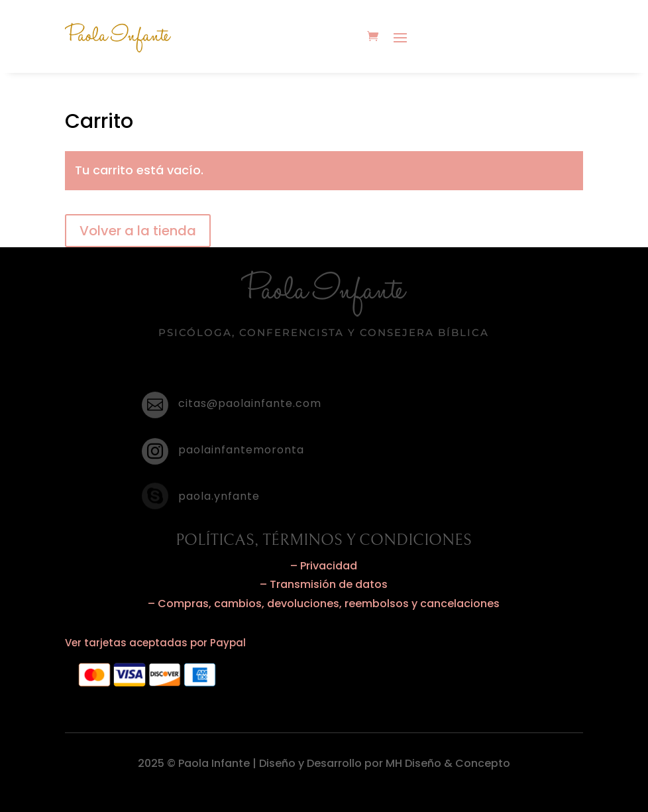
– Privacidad (324, 566)
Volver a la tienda (138, 231)
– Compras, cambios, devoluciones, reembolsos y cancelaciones (324, 604)
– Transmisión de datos (324, 584)
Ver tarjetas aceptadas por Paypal (155, 643)
